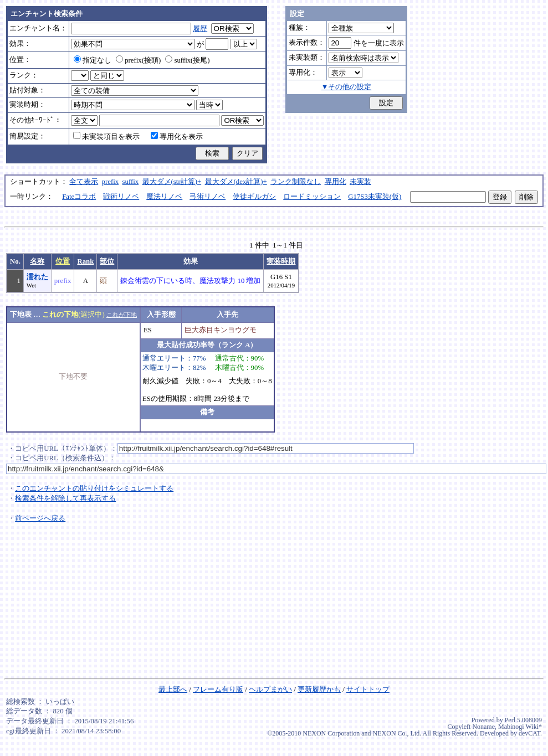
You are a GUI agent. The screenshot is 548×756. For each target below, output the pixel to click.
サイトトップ (368, 690)
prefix (111, 182)
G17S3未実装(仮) (375, 197)
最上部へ (173, 690)
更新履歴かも (319, 690)
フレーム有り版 (218, 690)
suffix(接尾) (187, 60)
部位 (107, 261)
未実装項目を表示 (106, 137)
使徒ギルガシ (254, 197)
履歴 (200, 29)
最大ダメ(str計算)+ (172, 182)
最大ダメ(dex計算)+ (236, 182)
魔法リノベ (164, 197)
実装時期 (281, 261)
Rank (85, 261)
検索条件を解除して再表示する (65, 498)
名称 (37, 261)
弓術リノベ (208, 197)
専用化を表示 (177, 137)
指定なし (93, 60)
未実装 (360, 182)
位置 (63, 261)
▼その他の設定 (347, 87)
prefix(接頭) (138, 60)
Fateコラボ (79, 197)
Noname (483, 727)
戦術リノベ (121, 197)
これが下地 (122, 315)
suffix (131, 182)
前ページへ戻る (40, 518)
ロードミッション (312, 197)
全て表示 (84, 182)
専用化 (336, 182)
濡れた (37, 277)
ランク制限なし (296, 182)
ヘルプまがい (270, 690)
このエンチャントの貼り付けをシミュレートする (94, 488)
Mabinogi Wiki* (520, 727)
